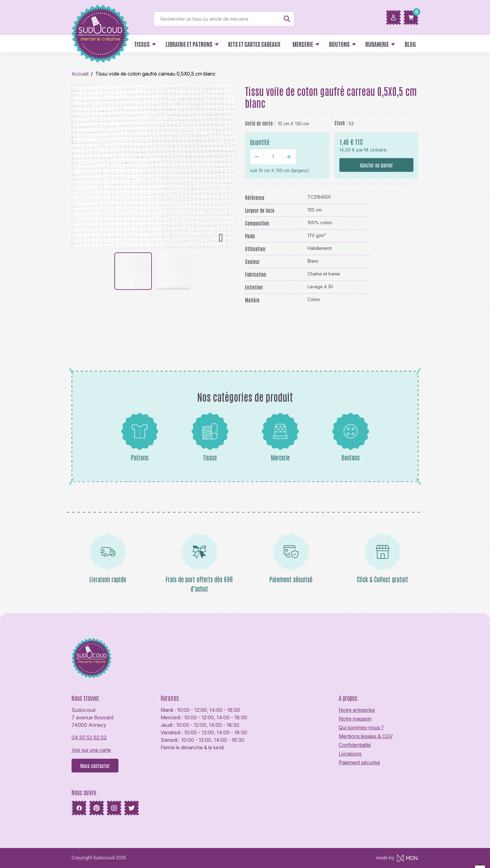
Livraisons (350, 754)
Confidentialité (355, 745)
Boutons (351, 437)
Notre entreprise (357, 710)
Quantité (260, 142)
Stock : (341, 123)
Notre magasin (355, 719)
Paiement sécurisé (359, 762)
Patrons (140, 437)
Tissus (210, 437)
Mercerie (280, 437)
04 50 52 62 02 (89, 737)
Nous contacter (95, 766)
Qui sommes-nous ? (361, 727)
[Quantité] (273, 157)
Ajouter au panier (376, 165)
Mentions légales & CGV (366, 736)
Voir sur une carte (91, 750)
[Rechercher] (224, 19)
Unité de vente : (260, 123)
